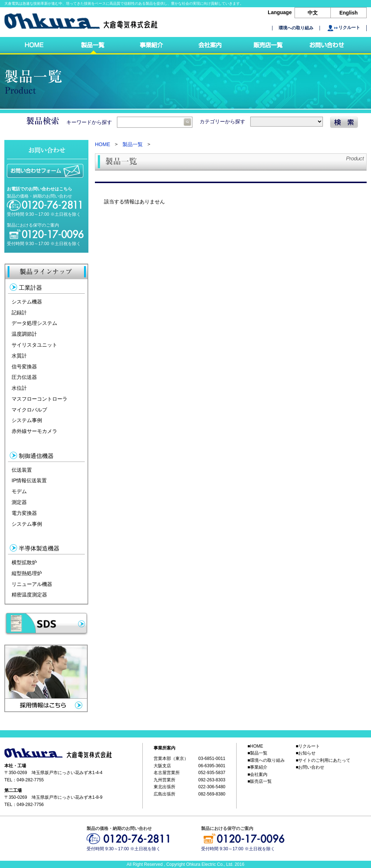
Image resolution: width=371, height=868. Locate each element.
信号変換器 (24, 366)
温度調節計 (24, 334)
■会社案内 (257, 774)
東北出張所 (164, 787)
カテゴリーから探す (261, 121)
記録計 (19, 312)
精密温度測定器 (29, 595)
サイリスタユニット (34, 345)
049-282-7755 (30, 780)
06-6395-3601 (212, 766)
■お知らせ (306, 753)
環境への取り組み (296, 28)
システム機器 (27, 302)
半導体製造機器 (39, 548)
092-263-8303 (212, 780)
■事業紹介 (257, 768)
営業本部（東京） (171, 759)
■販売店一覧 (260, 781)
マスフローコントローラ (39, 399)
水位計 (19, 388)
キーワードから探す (129, 122)
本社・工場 (15, 766)
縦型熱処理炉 (27, 573)
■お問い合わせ (310, 768)
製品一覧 (133, 144)
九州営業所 (164, 780)
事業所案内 (164, 748)
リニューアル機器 (32, 584)
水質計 (19, 356)
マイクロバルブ (29, 409)
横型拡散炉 (24, 562)
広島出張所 (164, 794)
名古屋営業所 (167, 773)
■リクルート (308, 746)
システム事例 (27, 420)
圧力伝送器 (24, 377)
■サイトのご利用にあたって (323, 760)
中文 (313, 13)
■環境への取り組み (266, 760)
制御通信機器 (36, 456)
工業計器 (30, 288)
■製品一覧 (257, 753)
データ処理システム (34, 323)
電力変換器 (24, 513)
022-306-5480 (212, 787)
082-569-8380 (212, 794)
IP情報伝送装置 (29, 480)
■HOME (255, 746)
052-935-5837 (212, 773)
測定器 (19, 502)
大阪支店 (162, 766)
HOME (103, 144)
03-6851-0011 (212, 759)
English (349, 13)
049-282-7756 (30, 805)
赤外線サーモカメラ (34, 431)
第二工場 (13, 790)
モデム (19, 491)
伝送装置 (22, 470)
